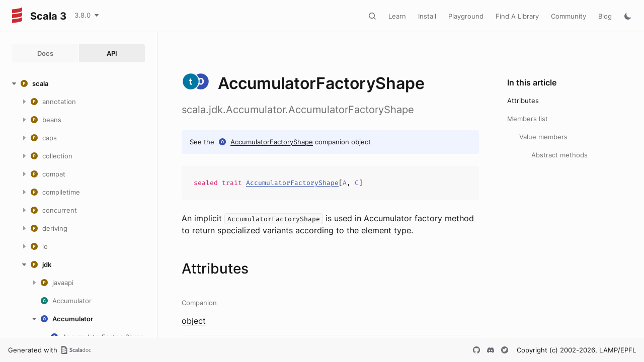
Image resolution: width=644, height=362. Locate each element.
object (194, 321)
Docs (45, 53)
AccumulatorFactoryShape (272, 142)
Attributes (523, 101)
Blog (605, 16)
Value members (543, 137)
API (112, 53)
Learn (397, 16)
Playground (466, 16)
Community (569, 16)
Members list (528, 119)
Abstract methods (559, 155)
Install (427, 16)
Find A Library (517, 16)
